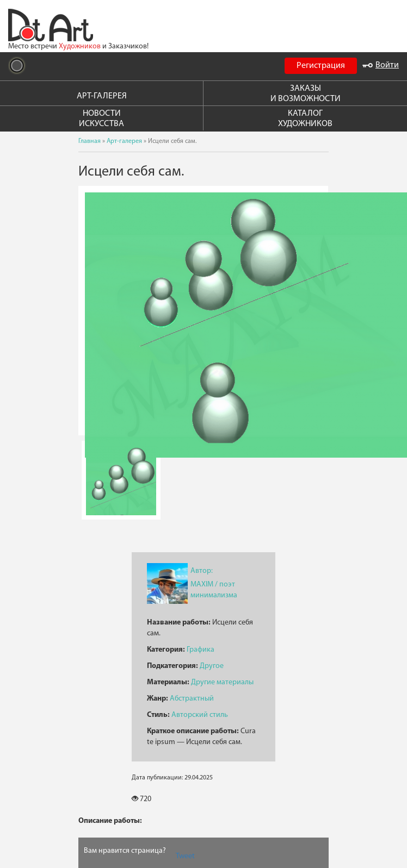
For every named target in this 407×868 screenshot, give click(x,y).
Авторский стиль (200, 715)
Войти (381, 65)
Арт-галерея (124, 141)
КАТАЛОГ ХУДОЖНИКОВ (305, 119)
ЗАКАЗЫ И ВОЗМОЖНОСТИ (306, 94)
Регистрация (321, 66)
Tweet (185, 856)
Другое (212, 666)
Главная (90, 141)
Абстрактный (192, 699)
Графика (201, 650)
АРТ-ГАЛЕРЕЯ (102, 96)
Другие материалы (222, 682)
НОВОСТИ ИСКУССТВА (101, 119)
